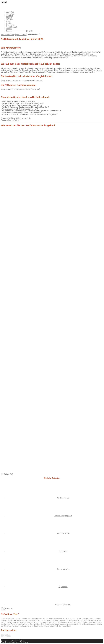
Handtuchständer (63, 533)
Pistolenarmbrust (63, 498)
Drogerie (9, 18)
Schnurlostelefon (63, 569)
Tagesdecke (63, 587)
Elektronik (9, 20)
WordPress (24, 642)
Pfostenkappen (7, 608)
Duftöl (3, 610)
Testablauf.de (6, 637)
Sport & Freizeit (11, 27)
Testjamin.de (6, 635)
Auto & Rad (10, 12)
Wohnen (9, 29)
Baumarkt (9, 16)
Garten (8, 21)
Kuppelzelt (63, 551)
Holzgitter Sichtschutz (63, 605)
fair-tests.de (26, 118)
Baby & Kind (10, 14)
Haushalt (9, 23)
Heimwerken (10, 25)
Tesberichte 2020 (7, 35)
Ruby (3, 642)
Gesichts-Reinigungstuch (63, 516)
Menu (4, 2)
